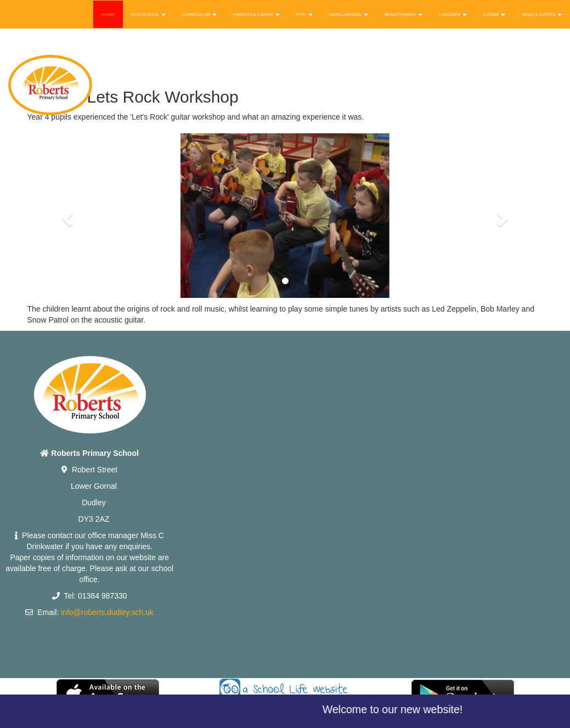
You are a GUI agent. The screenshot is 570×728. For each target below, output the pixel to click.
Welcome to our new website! (397, 709)
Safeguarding (349, 14)
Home (108, 14)
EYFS (304, 14)
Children (453, 14)
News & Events (542, 14)
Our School (148, 14)
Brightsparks (403, 14)
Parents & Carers (256, 14)
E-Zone (494, 14)
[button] (66, 216)
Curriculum (199, 14)
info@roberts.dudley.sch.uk (107, 612)
